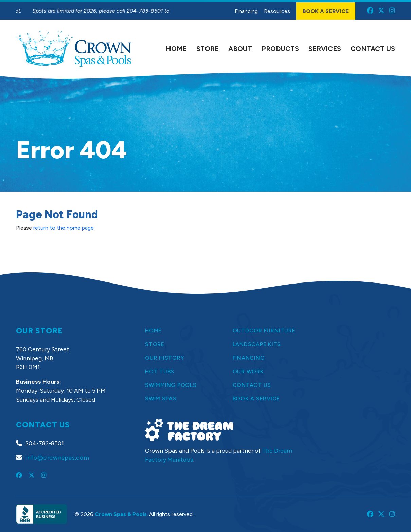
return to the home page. (64, 228)
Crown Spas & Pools (121, 514)
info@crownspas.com (57, 457)
